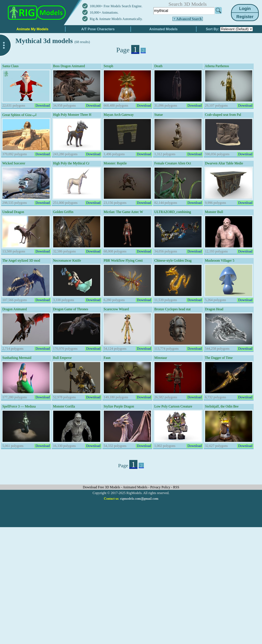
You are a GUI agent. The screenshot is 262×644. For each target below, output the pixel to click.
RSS (176, 487)
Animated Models (136, 487)
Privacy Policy (161, 487)
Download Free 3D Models (102, 487)
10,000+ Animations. (104, 12)
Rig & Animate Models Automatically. (116, 19)
